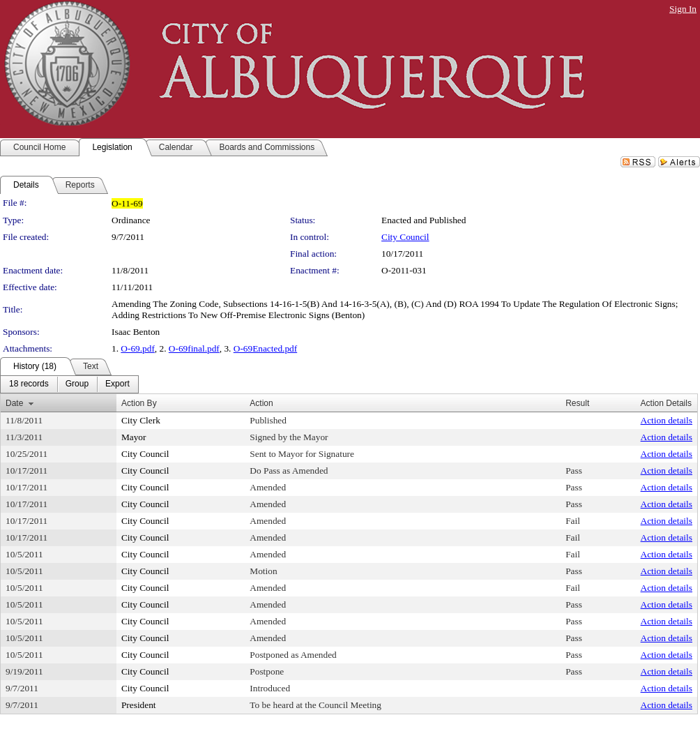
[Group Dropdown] (77, 384)
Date (14, 403)
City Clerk (141, 420)
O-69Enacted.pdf (265, 348)
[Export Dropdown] (117, 384)
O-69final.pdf (194, 348)
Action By (139, 403)
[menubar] (69, 384)
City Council (405, 237)
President (139, 705)
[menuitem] (29, 384)
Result (577, 403)
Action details (667, 420)
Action (261, 403)
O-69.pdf (138, 348)
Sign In (683, 9)
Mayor (134, 437)
